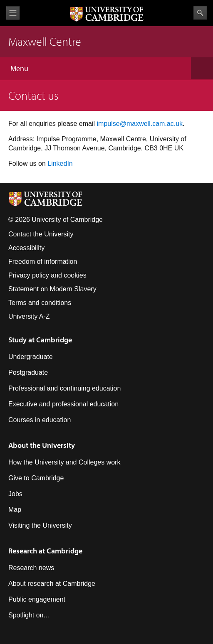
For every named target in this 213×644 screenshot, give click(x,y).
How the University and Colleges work (64, 462)
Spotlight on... (29, 615)
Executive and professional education (63, 404)
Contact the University (41, 234)
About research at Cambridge (52, 584)
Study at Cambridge (40, 340)
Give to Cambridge (36, 478)
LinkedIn (60, 163)
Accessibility (26, 248)
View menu (13, 13)
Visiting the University (40, 525)
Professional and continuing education (64, 388)
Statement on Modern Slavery (52, 289)
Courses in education (40, 420)
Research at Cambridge (45, 551)
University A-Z (29, 316)
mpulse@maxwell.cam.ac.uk (140, 124)
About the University (42, 445)
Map (15, 510)
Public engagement (37, 599)
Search (200, 13)
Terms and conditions (40, 303)
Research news (31, 568)
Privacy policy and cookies (47, 275)
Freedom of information (43, 262)
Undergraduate (31, 357)
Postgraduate (28, 372)
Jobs (15, 494)
